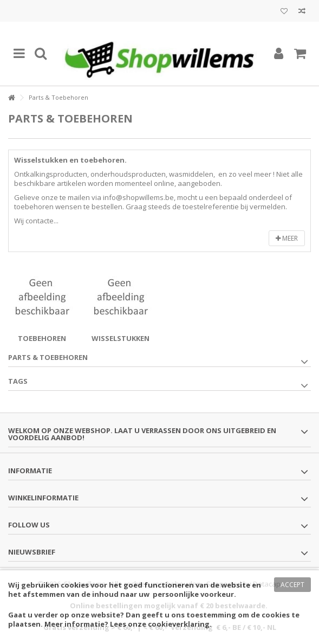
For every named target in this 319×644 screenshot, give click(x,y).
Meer (287, 238)
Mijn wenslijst (284, 11)
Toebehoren (42, 338)
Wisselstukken (121, 338)
